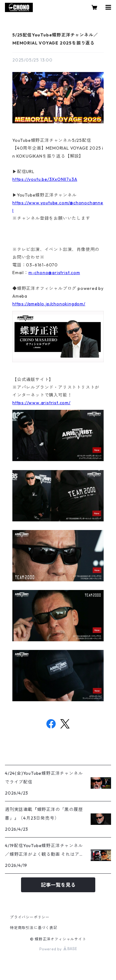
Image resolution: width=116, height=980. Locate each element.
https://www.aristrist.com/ (41, 403)
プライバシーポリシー (30, 917)
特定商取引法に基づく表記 (34, 928)
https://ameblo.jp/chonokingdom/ (49, 304)
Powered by (58, 949)
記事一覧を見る (58, 885)
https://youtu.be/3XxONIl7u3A (45, 179)
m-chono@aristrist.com (54, 273)
